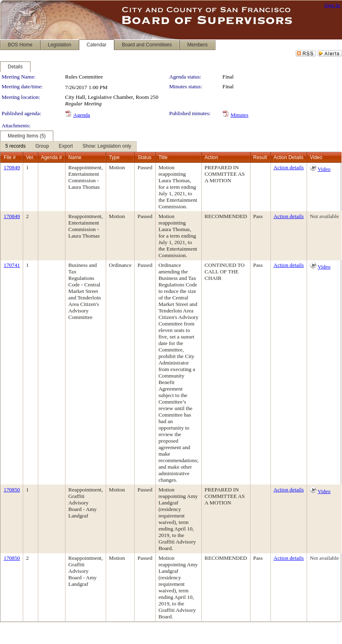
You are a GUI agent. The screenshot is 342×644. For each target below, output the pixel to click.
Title (163, 157)
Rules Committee (84, 77)
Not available (324, 216)
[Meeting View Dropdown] (107, 146)
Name (75, 157)
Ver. (30, 157)
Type (114, 157)
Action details (289, 167)
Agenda (82, 115)
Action (211, 157)
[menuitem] (15, 146)
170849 (12, 167)
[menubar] (68, 146)
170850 (12, 490)
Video (324, 169)
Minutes (240, 115)
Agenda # (51, 157)
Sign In (332, 5)
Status (144, 157)
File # (10, 157)
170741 (12, 265)
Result (260, 157)
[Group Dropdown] (42, 146)
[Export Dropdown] (66, 146)
